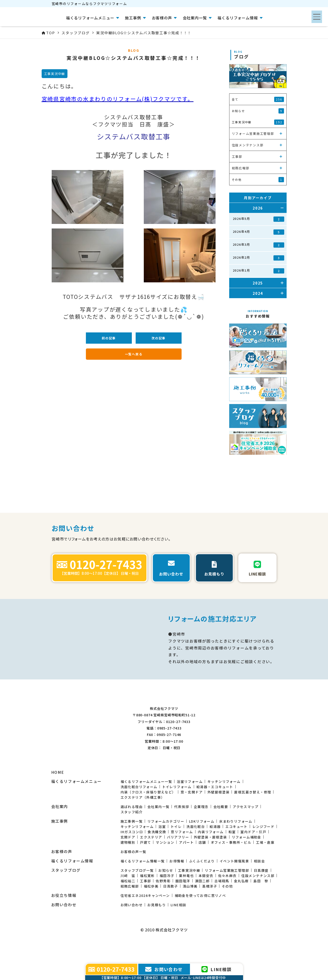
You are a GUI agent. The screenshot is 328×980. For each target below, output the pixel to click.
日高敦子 (171, 909)
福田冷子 (167, 898)
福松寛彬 (147, 898)
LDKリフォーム (202, 844)
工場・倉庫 (265, 865)
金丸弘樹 (241, 903)
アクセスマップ (246, 829)
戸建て (145, 865)
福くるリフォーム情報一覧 (143, 883)
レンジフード (263, 849)
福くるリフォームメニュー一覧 (146, 804)
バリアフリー (178, 860)
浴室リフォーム (190, 804)
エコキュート (236, 849)
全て (258, 99)
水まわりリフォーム (236, 844)
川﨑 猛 (128, 898)
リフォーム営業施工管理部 (227, 893)
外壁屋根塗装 (218, 815)
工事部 (145, 903)
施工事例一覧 (132, 844)
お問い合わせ (132, 927)
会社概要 (221, 829)
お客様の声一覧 (133, 874)
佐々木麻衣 (227, 898)
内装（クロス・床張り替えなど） (148, 815)
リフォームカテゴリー (166, 844)
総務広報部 (130, 909)
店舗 (202, 865)
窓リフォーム (182, 854)
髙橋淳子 (210, 909)
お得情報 (177, 883)
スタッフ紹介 (132, 834)
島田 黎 (261, 903)
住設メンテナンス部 (258, 898)
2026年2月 (259, 258)
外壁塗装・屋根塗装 (210, 860)
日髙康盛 (261, 893)
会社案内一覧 (158, 829)
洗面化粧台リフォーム (139, 809)
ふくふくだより (202, 883)
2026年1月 (259, 271)
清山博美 (190, 909)
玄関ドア (128, 860)
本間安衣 (206, 898)
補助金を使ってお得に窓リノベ (200, 918)
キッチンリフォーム (224, 804)
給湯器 (215, 849)
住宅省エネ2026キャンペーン (145, 918)
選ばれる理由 (132, 829)
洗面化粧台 (196, 849)
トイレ (176, 849)
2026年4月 (259, 232)
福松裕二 (128, 903)
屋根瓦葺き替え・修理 (253, 815)
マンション (165, 865)
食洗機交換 (157, 854)
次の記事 (158, 338)
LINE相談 (178, 927)
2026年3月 (259, 245)
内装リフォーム (211, 854)
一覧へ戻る (134, 354)
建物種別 (128, 865)
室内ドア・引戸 (253, 854)
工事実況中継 (189, 893)
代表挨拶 (182, 829)
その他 (227, 909)
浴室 (162, 849)
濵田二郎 (202, 903)
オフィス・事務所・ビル (231, 865)
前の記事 (109, 338)
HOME (58, 795)
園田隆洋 (183, 903)
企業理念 (201, 829)
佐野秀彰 (163, 903)
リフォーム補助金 (247, 860)
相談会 (259, 883)
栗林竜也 (186, 898)
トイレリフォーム (177, 809)
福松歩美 (151, 909)
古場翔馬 (222, 903)
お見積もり (157, 927)
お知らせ (166, 893)
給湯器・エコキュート (215, 809)
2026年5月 (259, 219)
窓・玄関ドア (192, 815)
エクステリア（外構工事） (143, 820)
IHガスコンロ (132, 854)
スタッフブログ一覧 (137, 893)
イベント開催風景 (234, 883)
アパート (186, 865)
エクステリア (151, 860)
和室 (232, 854)
